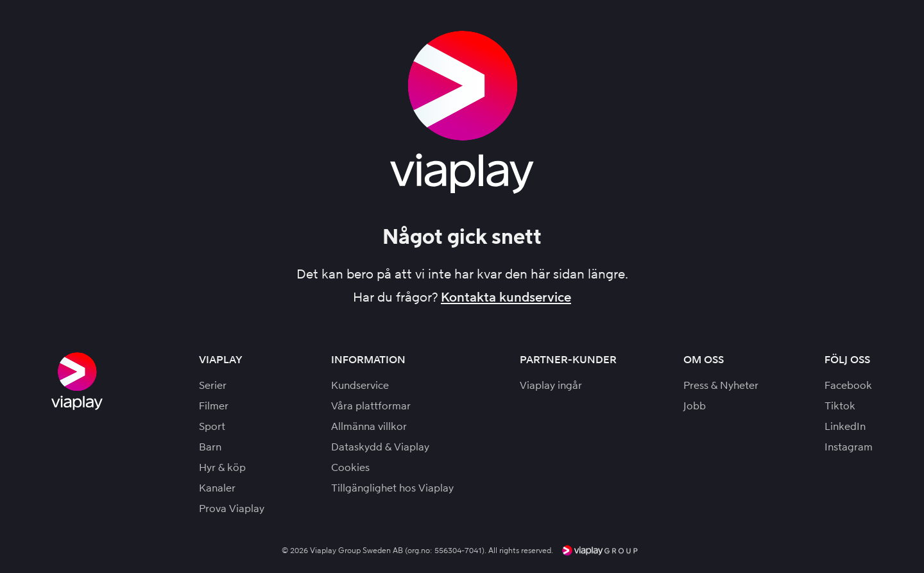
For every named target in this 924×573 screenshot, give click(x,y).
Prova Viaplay (232, 509)
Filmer (214, 406)
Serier (213, 385)
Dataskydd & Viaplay (380, 447)
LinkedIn (845, 426)
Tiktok (840, 406)
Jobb (695, 406)
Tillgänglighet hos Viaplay (392, 488)
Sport (212, 426)
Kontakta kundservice (506, 297)
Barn (210, 447)
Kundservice (360, 385)
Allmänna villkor (369, 426)
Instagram (849, 447)
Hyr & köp (222, 467)
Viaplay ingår (551, 385)
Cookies (350, 467)
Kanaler (217, 488)
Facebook (848, 385)
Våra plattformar (371, 406)
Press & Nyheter (721, 385)
